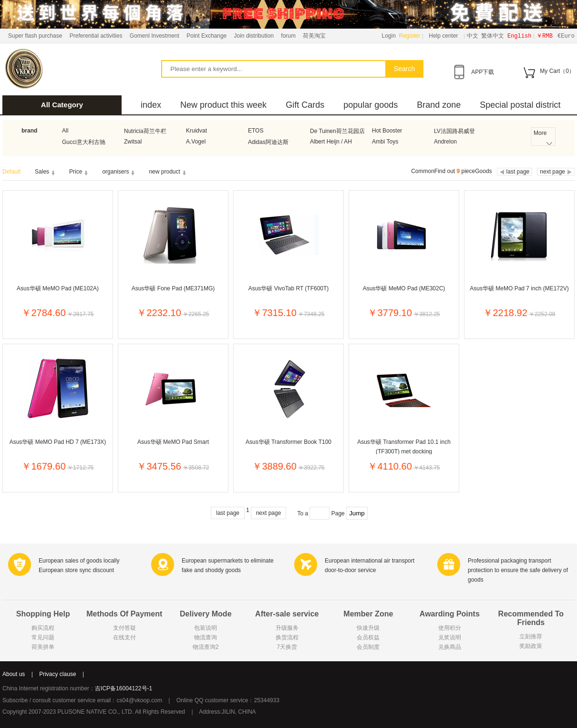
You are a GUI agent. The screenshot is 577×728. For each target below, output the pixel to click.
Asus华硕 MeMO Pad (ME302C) (404, 288)
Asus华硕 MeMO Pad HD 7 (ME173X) (58, 442)
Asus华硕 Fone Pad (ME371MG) (173, 288)
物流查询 (206, 637)
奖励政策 (531, 646)
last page (228, 513)
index (151, 105)
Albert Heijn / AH (331, 142)
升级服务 (287, 628)
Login (389, 36)
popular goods (371, 105)
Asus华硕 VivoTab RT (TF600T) (289, 288)
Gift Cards (305, 105)
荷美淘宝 (314, 36)
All (65, 131)
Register (410, 36)
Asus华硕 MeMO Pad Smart (173, 442)
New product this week (223, 105)
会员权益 (368, 637)
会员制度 (368, 647)
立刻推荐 (531, 636)
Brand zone (439, 105)
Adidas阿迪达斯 (268, 142)
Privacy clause (57, 674)
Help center (443, 36)
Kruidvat (196, 131)
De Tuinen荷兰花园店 (337, 131)
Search (404, 69)
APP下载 (483, 72)
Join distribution (254, 36)
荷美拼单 (43, 647)
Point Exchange (206, 36)
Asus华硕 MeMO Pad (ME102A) (58, 288)
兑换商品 (450, 647)
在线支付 (124, 637)
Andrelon (445, 142)
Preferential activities (96, 36)
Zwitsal (133, 142)
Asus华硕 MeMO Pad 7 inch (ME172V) (519, 288)
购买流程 (43, 628)
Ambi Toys (385, 142)
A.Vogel (196, 142)
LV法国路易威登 (454, 131)
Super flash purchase (35, 36)
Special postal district (520, 105)
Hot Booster (387, 131)
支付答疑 (124, 628)
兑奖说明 (450, 637)
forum (288, 36)
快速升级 (368, 628)
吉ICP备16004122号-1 (124, 688)
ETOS (256, 131)
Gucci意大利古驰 (84, 142)
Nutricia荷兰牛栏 (145, 131)
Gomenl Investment (155, 36)
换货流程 (287, 637)
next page (269, 513)
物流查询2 (206, 647)
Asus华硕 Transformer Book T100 (288, 442)
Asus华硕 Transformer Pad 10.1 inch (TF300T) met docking (404, 446)
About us (14, 674)
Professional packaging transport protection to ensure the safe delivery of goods (518, 570)
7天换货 (287, 647)
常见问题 (43, 637)
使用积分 (450, 628)
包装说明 (206, 628)
